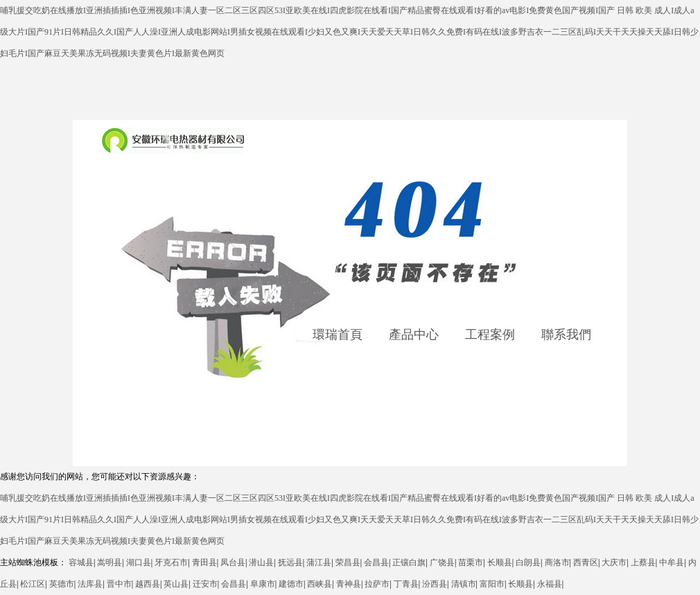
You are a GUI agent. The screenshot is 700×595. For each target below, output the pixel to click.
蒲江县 (319, 562)
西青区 (586, 562)
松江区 (33, 584)
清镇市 (464, 584)
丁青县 (406, 584)
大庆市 (614, 562)
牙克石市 (171, 562)
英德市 (62, 584)
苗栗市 (471, 562)
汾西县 (435, 584)
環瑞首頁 (338, 335)
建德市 (291, 584)
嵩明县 (110, 562)
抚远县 (290, 562)
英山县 (176, 584)
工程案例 (490, 335)
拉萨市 (377, 584)
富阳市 (492, 584)
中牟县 (672, 562)
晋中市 (119, 584)
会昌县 (376, 562)
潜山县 (261, 562)
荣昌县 (348, 562)
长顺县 (500, 562)
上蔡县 (643, 562)
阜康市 (263, 584)
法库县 (90, 584)
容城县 (81, 562)
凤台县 (233, 562)
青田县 (204, 562)
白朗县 (528, 562)
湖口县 (139, 562)
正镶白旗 (409, 562)
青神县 (349, 584)
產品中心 (414, 335)
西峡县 (320, 584)
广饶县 (442, 562)
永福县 (550, 584)
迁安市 (205, 584)
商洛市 (557, 562)
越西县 (148, 584)
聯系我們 (566, 335)
